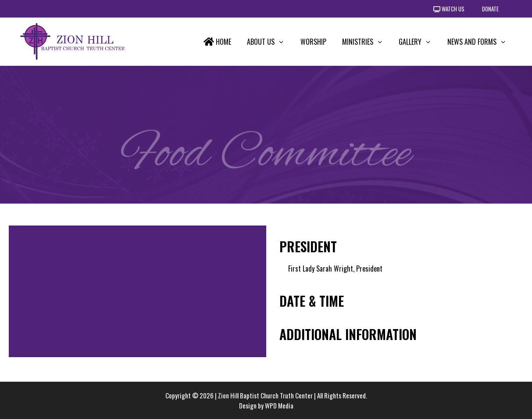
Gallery (419, 42)
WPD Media (279, 405)
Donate (490, 9)
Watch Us (449, 9)
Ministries (367, 42)
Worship (313, 42)
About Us (270, 42)
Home (217, 42)
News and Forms (481, 42)
